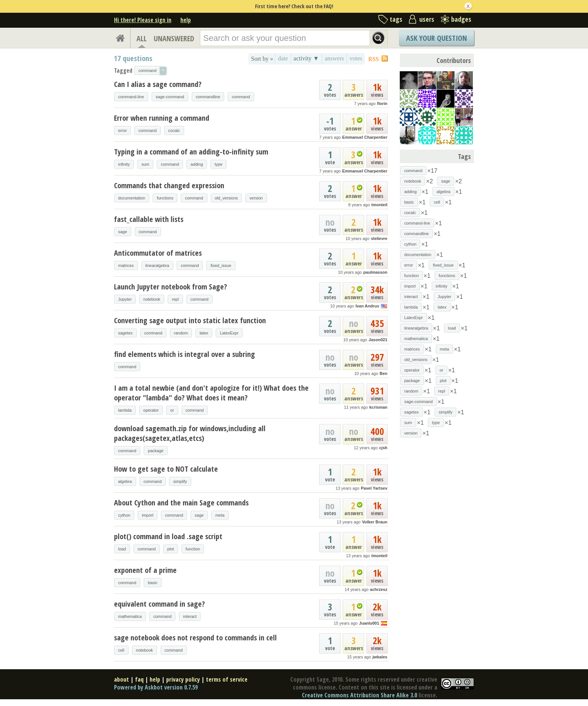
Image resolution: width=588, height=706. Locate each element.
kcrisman (378, 407)
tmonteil (379, 205)
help (186, 20)
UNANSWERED (174, 38)
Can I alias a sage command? (158, 84)
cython (124, 515)
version (256, 198)
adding (197, 164)
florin (382, 103)
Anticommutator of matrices (158, 253)
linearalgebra (157, 265)
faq (139, 679)
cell (121, 650)
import (148, 515)
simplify (180, 481)
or (172, 410)
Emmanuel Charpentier (365, 137)
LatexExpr (229, 333)
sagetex (125, 333)
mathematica (130, 616)
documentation (132, 198)
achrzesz (379, 589)
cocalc (174, 130)
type (218, 164)
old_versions (226, 198)
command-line (131, 97)
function (193, 549)
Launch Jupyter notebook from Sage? (170, 287)
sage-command (170, 97)
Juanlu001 (369, 623)
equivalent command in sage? (159, 604)
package (156, 451)
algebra (125, 481)
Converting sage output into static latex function (190, 320)
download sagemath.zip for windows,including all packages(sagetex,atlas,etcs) (190, 433)
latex (204, 333)
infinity (124, 164)
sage (123, 232)
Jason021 (378, 340)
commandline (208, 97)
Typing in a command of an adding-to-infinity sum (191, 152)
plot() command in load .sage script (168, 536)
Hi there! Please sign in (143, 20)
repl (175, 299)
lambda (125, 410)
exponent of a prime (145, 570)
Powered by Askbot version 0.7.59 (156, 687)
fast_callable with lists (149, 219)
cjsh (383, 448)
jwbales (380, 657)
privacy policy (183, 679)
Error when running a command (162, 118)
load (122, 549)
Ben (383, 373)
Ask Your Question (436, 38)
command (241, 97)
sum (145, 164)
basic (153, 583)
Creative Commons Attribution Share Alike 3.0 (359, 695)
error (122, 130)
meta (220, 515)
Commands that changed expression (169, 185)
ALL (142, 38)
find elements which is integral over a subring (184, 354)
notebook (152, 299)
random (181, 333)
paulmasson (375, 272)
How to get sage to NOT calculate (166, 469)
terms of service (227, 679)
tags (396, 19)
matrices (126, 265)
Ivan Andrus (367, 306)
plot (171, 549)
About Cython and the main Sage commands (181, 503)
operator (151, 410)
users (427, 19)
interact (190, 616)
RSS (373, 59)
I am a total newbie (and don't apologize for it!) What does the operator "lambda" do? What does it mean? (211, 393)
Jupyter (125, 299)
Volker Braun (375, 522)
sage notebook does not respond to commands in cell (195, 638)
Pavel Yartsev (374, 488)
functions (165, 198)
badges (461, 19)
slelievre (379, 238)
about (121, 679)
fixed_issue (221, 265)
